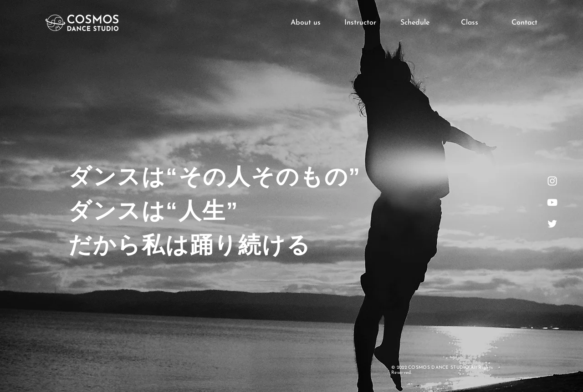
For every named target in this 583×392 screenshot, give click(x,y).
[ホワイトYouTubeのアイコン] (552, 202)
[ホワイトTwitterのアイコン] (552, 224)
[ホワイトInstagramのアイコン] (552, 181)
